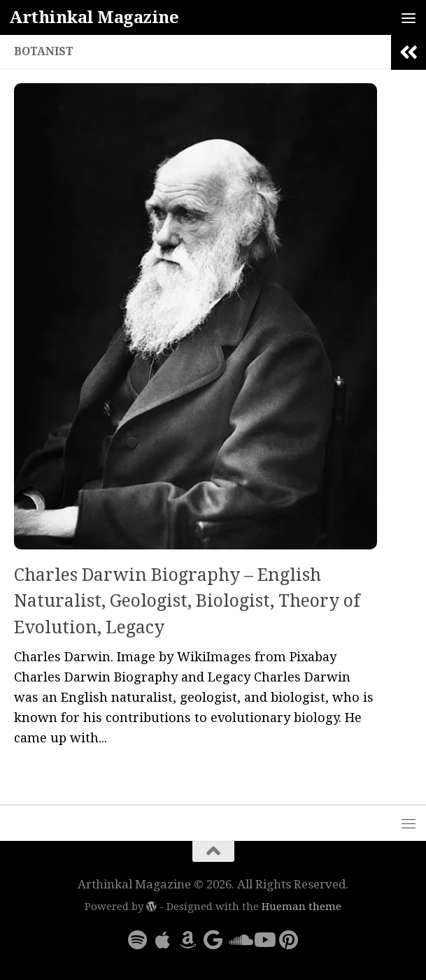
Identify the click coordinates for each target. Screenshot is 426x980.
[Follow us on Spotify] (138, 940)
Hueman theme (301, 907)
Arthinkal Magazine (94, 17)
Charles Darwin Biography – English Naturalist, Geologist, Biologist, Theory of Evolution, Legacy (187, 601)
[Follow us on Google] (213, 940)
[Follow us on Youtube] (264, 940)
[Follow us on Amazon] (188, 940)
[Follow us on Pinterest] (289, 940)
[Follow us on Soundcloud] (239, 940)
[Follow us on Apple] (163, 940)
